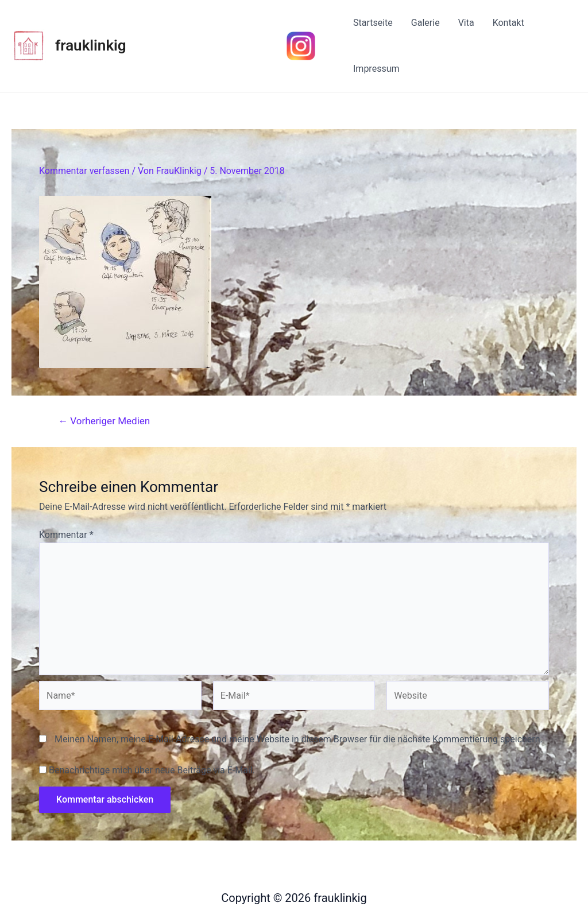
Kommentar (66, 535)
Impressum (376, 69)
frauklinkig (91, 45)
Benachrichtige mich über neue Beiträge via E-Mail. (152, 770)
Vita (466, 23)
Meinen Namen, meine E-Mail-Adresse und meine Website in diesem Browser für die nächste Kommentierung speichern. (299, 739)
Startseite (373, 23)
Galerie (425, 23)
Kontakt (508, 23)
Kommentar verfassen (84, 171)
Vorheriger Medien (104, 421)
